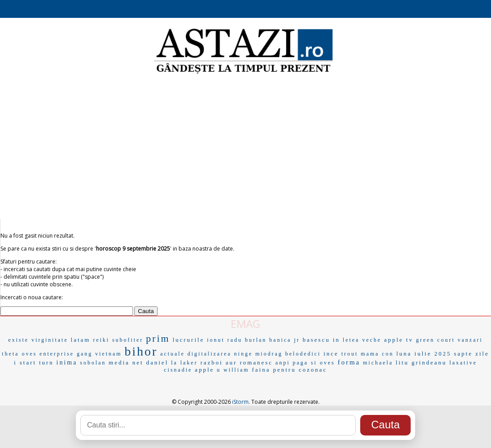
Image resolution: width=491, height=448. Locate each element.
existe (18, 340)
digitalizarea (209, 354)
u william (233, 370)
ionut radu (225, 340)
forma (349, 362)
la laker (184, 363)
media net (126, 362)
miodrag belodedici (288, 354)
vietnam (108, 354)
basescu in (321, 340)
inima (67, 362)
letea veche (362, 340)
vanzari (470, 340)
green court (435, 340)
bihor (141, 351)
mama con (377, 354)
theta (10, 354)
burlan (256, 340)
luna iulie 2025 (424, 354)
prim (158, 338)
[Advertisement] (245, 147)
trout (350, 354)
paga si (305, 363)
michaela (378, 363)
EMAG (245, 324)
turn (46, 362)
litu (402, 362)
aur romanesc (249, 362)
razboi (212, 362)
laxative (463, 363)
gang (85, 354)
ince (331, 354)
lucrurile (189, 340)
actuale (173, 354)
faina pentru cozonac (289, 370)
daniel (157, 362)
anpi (283, 363)
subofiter (128, 340)
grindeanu (429, 362)
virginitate (50, 340)
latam (81, 340)
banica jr (285, 340)
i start (25, 362)
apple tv (399, 340)
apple (205, 370)
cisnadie (178, 370)
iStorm (240, 402)
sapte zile (472, 354)
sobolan (93, 363)
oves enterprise (48, 354)
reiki (101, 340)
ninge (243, 354)
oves (327, 363)
